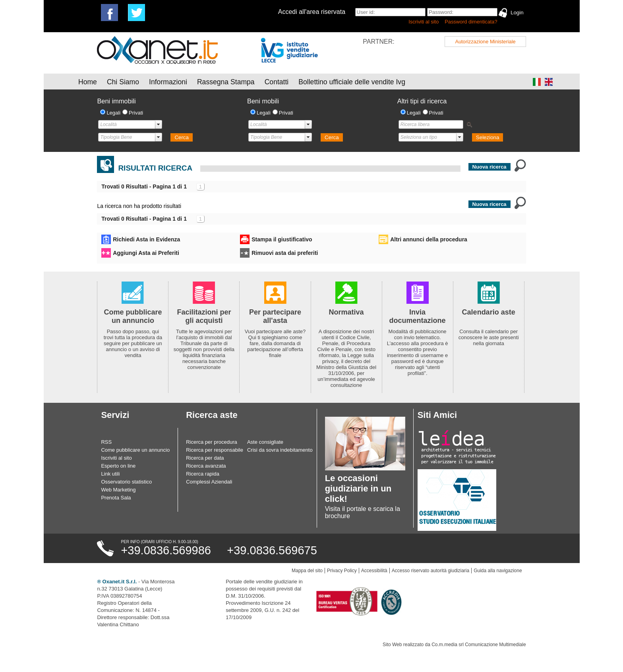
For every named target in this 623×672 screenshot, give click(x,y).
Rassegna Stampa (226, 82)
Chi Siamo (123, 82)
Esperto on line (118, 466)
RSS (106, 442)
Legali (113, 113)
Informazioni (168, 82)
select (159, 124)
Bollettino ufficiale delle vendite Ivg (352, 82)
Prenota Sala (116, 498)
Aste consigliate (265, 442)
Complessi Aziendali (209, 482)
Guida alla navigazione (498, 571)
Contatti (277, 82)
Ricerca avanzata (206, 466)
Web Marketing (118, 490)
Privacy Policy (342, 571)
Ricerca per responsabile (215, 450)
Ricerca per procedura (212, 442)
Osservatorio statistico (126, 482)
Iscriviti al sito (424, 22)
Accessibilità (374, 571)
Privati (136, 113)
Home (88, 82)
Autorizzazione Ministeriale (485, 42)
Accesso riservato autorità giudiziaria (430, 571)
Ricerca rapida (203, 474)
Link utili (110, 474)
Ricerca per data (205, 458)
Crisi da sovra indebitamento (280, 450)
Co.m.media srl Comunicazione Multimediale (479, 645)
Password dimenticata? (471, 22)
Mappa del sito (307, 571)
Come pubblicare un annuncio (135, 450)
